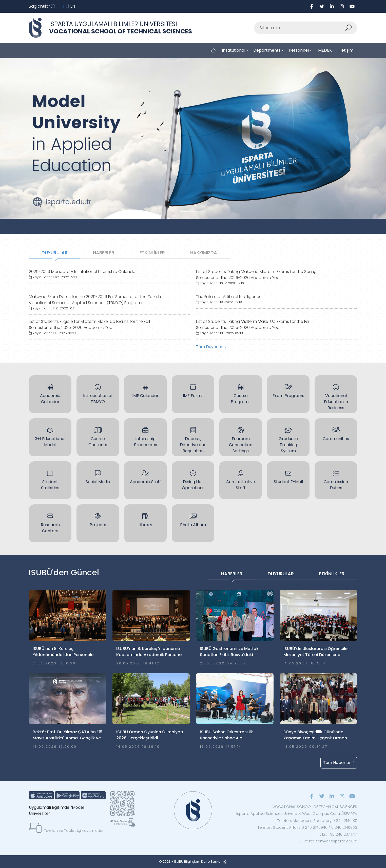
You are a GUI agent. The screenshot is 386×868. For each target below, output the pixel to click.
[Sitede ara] (300, 28)
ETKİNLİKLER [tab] (152, 253)
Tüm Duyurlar (211, 347)
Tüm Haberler (339, 763)
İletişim (346, 50)
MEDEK (325, 50)
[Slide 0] (184, 212)
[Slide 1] (193, 212)
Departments (267, 50)
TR (65, 6)
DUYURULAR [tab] (55, 253)
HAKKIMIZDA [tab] (204, 253)
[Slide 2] (202, 212)
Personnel (299, 50)
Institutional (234, 50)
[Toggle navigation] (42, 6)
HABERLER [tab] (104, 253)
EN (73, 6)
